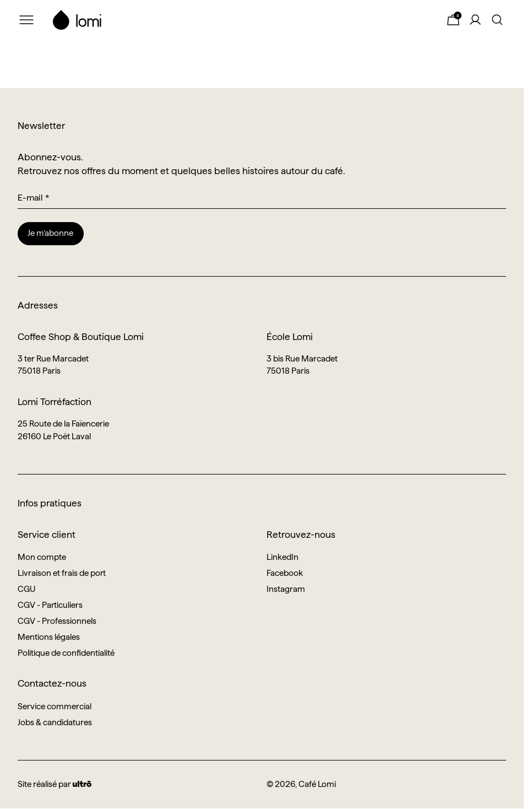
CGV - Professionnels (57, 621)
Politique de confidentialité (66, 653)
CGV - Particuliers (50, 605)
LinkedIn (283, 557)
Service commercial (55, 706)
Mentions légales (49, 637)
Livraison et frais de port (62, 573)
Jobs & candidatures (55, 722)
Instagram (286, 589)
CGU (26, 589)
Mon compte (42, 557)
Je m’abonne (50, 233)
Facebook (285, 573)
